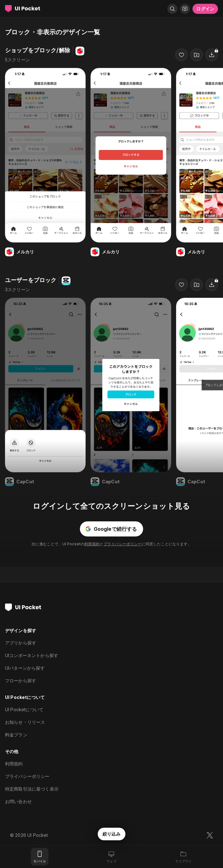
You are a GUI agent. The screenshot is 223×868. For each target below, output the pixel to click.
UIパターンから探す (25, 668)
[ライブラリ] (183, 857)
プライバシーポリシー (123, 544)
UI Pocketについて (24, 709)
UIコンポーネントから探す (32, 655)
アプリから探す (21, 643)
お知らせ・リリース (25, 722)
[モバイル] (40, 857)
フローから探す (21, 681)
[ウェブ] (111, 857)
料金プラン (16, 735)
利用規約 (92, 544)
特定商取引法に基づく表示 (32, 789)
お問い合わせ (18, 801)
